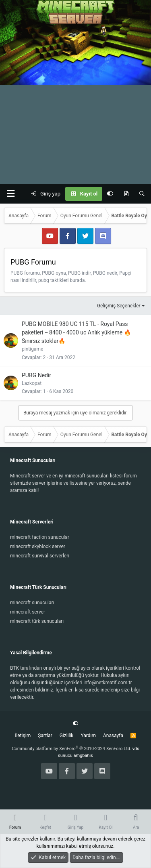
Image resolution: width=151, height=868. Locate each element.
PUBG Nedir (36, 375)
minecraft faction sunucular (40, 537)
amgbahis (83, 756)
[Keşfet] (126, 194)
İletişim (23, 736)
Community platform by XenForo (71, 749)
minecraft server (28, 612)
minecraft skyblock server (38, 546)
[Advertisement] (75, 104)
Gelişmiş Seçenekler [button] (119, 306)
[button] (10, 194)
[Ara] (142, 194)
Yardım (88, 736)
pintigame (32, 349)
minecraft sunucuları (32, 603)
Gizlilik (67, 736)
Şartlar (45, 736)
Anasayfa (113, 736)
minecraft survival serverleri (40, 556)
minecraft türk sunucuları (37, 621)
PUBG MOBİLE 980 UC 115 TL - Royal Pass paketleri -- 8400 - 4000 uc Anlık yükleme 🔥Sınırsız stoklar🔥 (76, 332)
